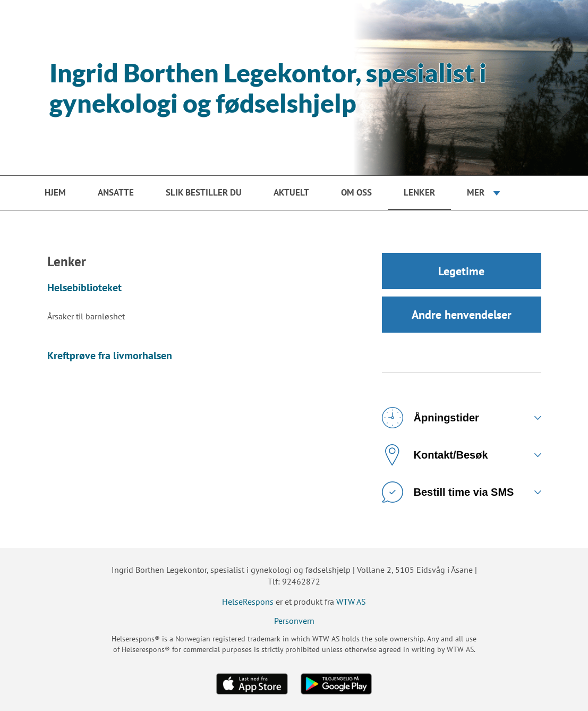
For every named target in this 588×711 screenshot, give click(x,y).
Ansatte (116, 192)
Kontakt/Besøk (435, 455)
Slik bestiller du (204, 192)
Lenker (419, 192)
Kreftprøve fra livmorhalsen (110, 355)
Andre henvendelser (462, 315)
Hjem (55, 192)
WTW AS (351, 602)
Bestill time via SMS (448, 492)
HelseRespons (248, 602)
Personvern (294, 621)
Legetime (461, 271)
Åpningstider (431, 418)
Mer (476, 192)
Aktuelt (291, 192)
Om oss (356, 192)
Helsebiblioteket (84, 287)
